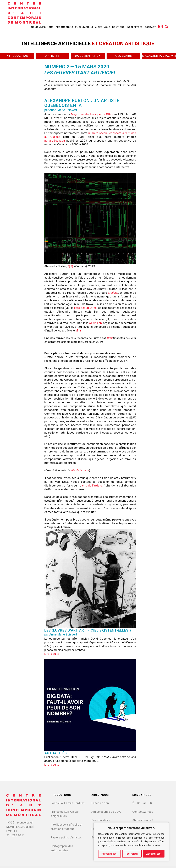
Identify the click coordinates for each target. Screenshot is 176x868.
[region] (131, 842)
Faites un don (100, 803)
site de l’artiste (80, 470)
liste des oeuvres (85, 308)
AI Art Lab (95, 323)
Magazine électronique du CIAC (92, 114)
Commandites (101, 820)
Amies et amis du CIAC (106, 812)
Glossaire (124, 56)
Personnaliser (109, 854)
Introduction (17, 56)
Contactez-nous (143, 812)
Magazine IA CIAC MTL (159, 56)
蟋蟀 (71, 266)
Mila (78, 330)
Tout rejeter (132, 854)
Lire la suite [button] (52, 654)
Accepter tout (154, 854)
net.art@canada (55, 141)
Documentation (88, 56)
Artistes (52, 56)
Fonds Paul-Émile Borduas (68, 803)
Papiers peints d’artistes (66, 837)
